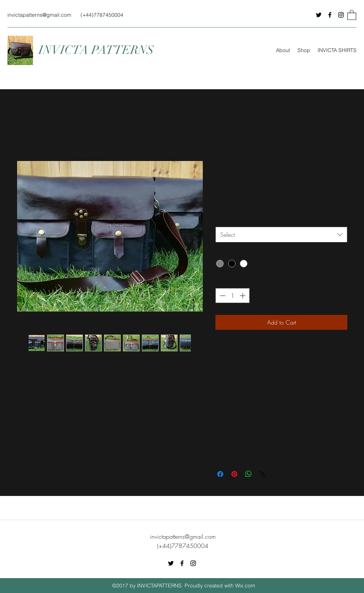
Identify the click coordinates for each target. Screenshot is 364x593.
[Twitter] (319, 15)
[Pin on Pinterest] (234, 474)
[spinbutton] (233, 296)
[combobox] (281, 235)
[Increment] (243, 296)
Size (223, 219)
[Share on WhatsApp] (248, 474)
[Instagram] (341, 15)
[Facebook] (330, 15)
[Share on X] (263, 474)
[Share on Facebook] (220, 474)
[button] (352, 15)
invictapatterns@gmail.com (39, 15)
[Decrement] (222, 296)
